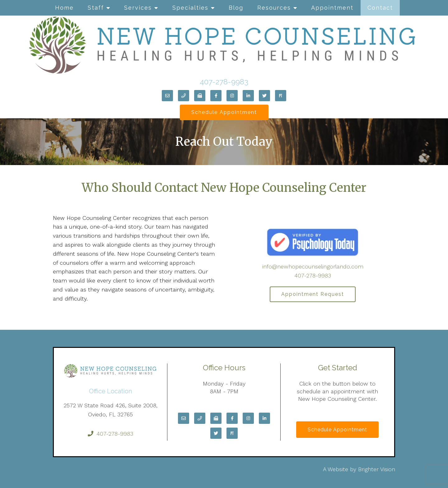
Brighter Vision (377, 469)
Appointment (332, 8)
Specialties (190, 8)
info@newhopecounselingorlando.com (313, 266)
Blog (236, 8)
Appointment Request (313, 294)
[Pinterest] (281, 96)
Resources (274, 8)
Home (64, 8)
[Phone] (184, 96)
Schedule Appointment (224, 112)
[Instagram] (232, 96)
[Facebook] (216, 96)
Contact (380, 8)
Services (138, 8)
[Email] (167, 96)
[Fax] (200, 96)
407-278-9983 (224, 82)
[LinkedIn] (248, 96)
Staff (96, 8)
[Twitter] (264, 96)
